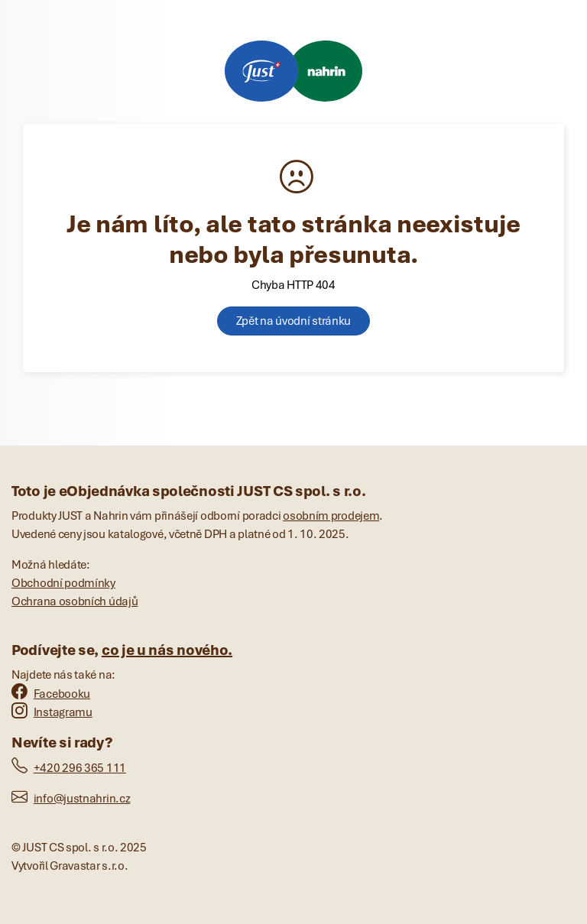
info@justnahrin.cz (71, 799)
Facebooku (51, 694)
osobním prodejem (331, 516)
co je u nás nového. (167, 650)
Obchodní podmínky (63, 583)
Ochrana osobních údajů (75, 601)
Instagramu (52, 712)
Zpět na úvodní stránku (293, 321)
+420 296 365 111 (69, 768)
